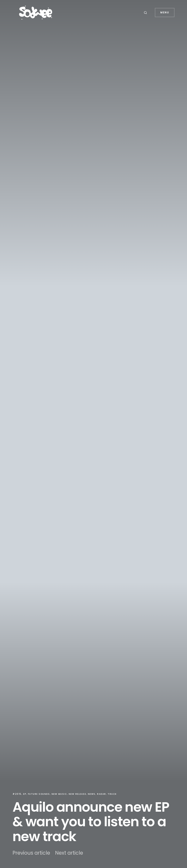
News (92, 794)
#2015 (17, 794)
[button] (146, 13)
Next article (69, 853)
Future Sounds (39, 794)
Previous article (31, 853)
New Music (59, 794)
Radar (102, 794)
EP (25, 794)
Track (112, 794)
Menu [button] (165, 12)
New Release (77, 794)
